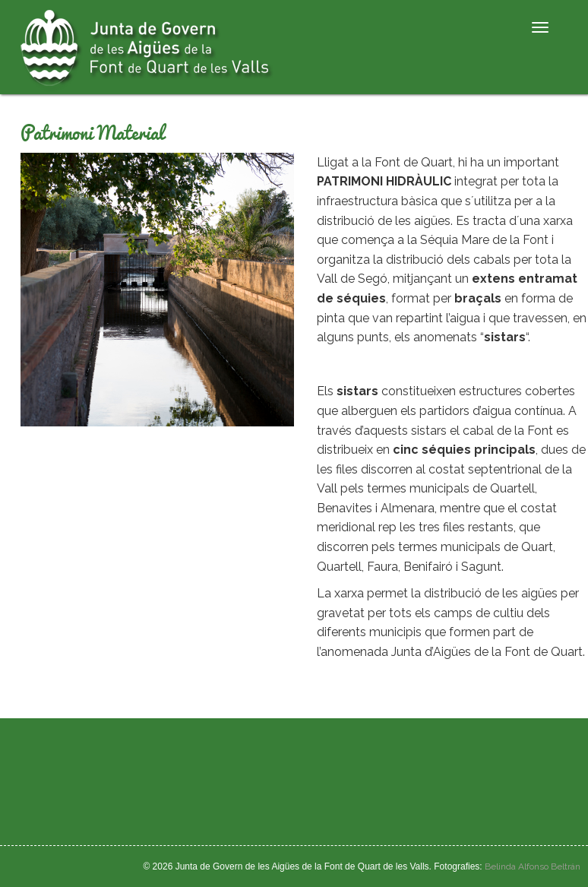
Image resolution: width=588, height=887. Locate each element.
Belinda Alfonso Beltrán (533, 866)
